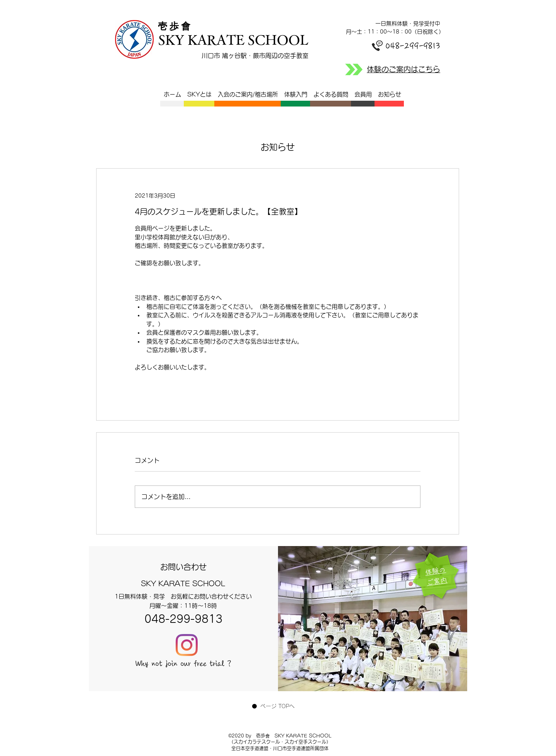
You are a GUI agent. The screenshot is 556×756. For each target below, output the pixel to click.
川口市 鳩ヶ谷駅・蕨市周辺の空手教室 (255, 56)
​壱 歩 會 (176, 26)
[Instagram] (187, 645)
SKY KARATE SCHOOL (233, 40)
